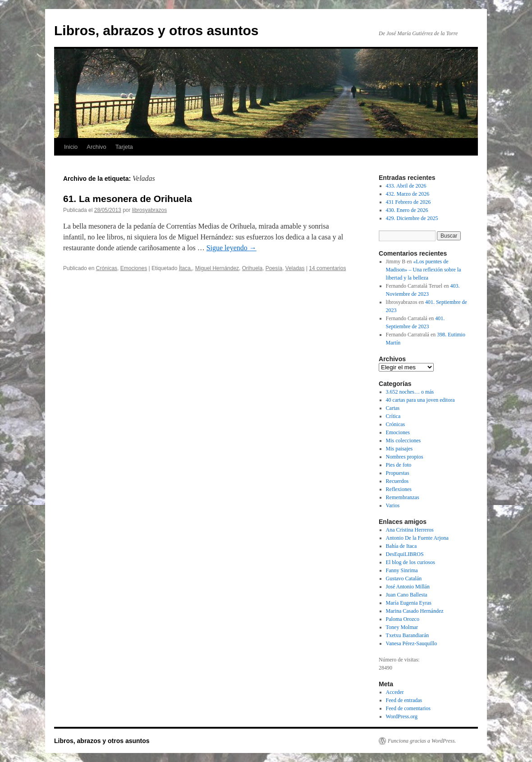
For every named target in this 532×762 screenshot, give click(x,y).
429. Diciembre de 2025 (412, 218)
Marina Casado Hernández (415, 611)
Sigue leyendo (232, 248)
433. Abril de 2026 (406, 186)
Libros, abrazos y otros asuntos (156, 30)
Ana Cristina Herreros (410, 530)
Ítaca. (186, 268)
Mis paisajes (399, 449)
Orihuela (252, 268)
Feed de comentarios (408, 708)
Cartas (393, 408)
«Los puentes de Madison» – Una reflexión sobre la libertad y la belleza (424, 270)
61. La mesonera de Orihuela (128, 199)
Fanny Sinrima (402, 570)
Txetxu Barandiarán (408, 635)
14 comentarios (327, 268)
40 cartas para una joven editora (420, 400)
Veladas (295, 268)
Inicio (71, 147)
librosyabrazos (149, 210)
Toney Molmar (402, 627)
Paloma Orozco (403, 619)
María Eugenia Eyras (409, 603)
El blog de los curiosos (410, 562)
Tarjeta (124, 147)
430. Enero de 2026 (407, 210)
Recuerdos (397, 481)
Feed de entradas (404, 700)
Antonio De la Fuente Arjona (417, 538)
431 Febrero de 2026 (408, 202)
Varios (393, 505)
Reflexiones (399, 489)
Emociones (134, 268)
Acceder (395, 692)
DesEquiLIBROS (405, 554)
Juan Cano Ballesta (407, 595)
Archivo (96, 147)
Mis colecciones (404, 441)
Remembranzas (403, 497)
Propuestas (398, 473)
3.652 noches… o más (410, 392)
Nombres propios (405, 457)
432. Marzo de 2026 (408, 194)
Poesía (274, 268)
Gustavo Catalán (404, 578)
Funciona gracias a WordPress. (422, 741)
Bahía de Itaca (401, 546)
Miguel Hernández (217, 268)
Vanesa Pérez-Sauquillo (412, 643)
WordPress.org (402, 716)
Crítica (393, 416)
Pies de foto (399, 465)
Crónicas (107, 268)
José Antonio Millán (408, 587)
